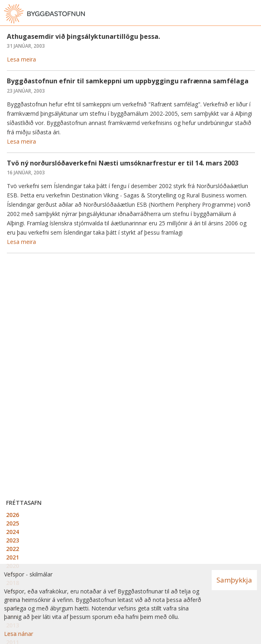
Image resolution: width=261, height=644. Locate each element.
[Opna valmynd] (253, 14)
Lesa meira (21, 59)
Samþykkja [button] (234, 580)
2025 (13, 523)
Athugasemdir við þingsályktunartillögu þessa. (83, 36)
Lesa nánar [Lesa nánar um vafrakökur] (19, 634)
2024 (13, 532)
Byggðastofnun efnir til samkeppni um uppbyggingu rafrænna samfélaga (128, 81)
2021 (13, 557)
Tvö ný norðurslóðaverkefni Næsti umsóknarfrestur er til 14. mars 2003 (123, 163)
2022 (13, 549)
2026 (13, 515)
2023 (13, 540)
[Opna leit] (237, 14)
